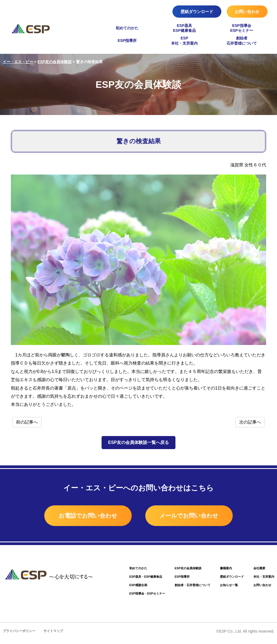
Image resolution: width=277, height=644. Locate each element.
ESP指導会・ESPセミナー (129, 597)
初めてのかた (127, 28)
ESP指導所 (127, 41)
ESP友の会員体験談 (176, 570)
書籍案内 (219, 570)
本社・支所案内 (262, 579)
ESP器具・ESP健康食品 (128, 579)
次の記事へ (250, 422)
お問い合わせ (247, 12)
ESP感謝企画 (119, 588)
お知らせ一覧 (222, 588)
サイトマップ (57, 635)
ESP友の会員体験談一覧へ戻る (138, 442)
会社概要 (257, 570)
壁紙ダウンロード (197, 12)
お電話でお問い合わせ (75, 517)
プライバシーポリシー (20, 635)
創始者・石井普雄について (181, 588)
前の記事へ (27, 422)
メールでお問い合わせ (202, 517)
